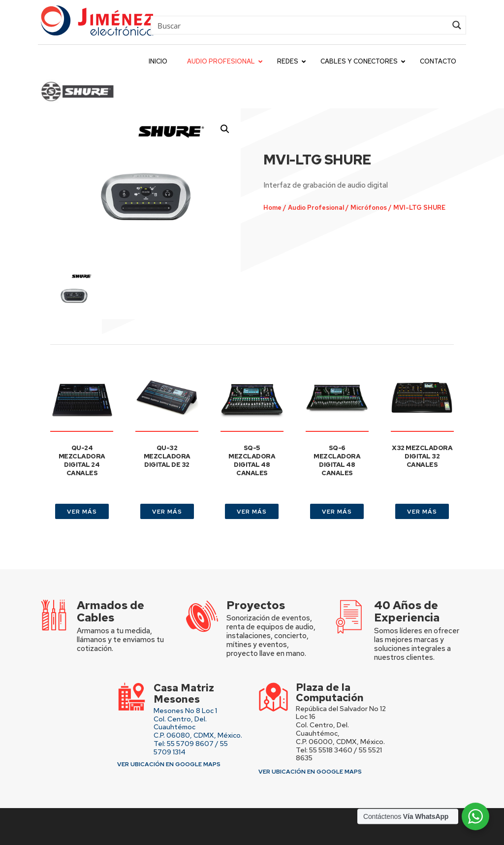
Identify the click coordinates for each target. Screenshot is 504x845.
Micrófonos (367, 208)
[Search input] (301, 25)
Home (272, 208)
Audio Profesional (315, 208)
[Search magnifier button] (457, 25)
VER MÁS (82, 512)
